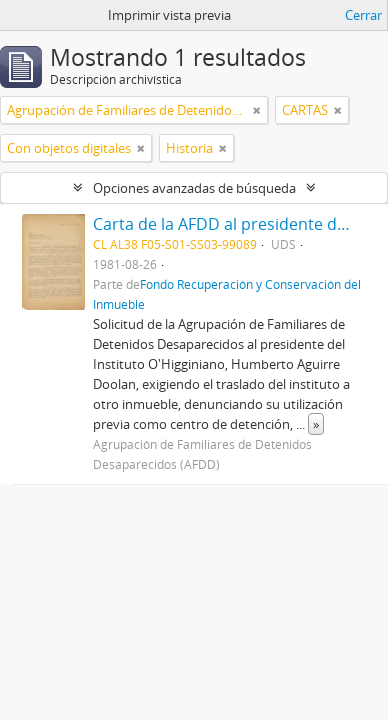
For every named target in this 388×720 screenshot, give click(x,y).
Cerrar (363, 15)
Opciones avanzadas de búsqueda (194, 188)
